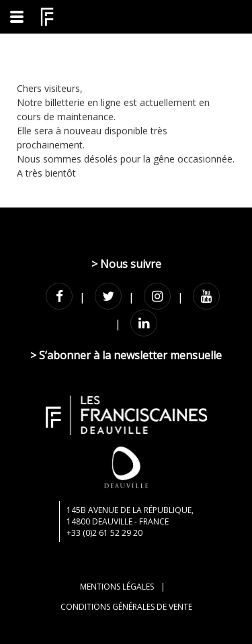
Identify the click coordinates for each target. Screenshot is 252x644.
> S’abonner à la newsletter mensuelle (126, 355)
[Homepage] (47, 17)
